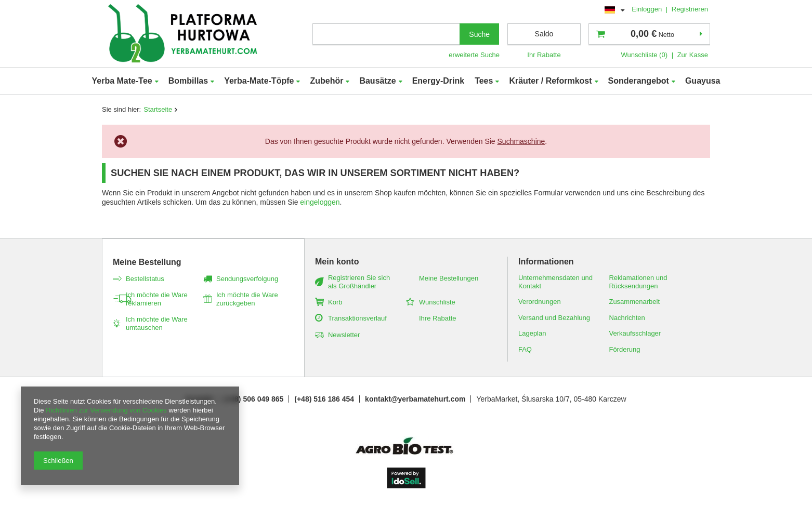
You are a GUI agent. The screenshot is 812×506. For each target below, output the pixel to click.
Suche (479, 34)
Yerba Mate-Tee (122, 81)
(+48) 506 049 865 (253, 399)
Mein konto (337, 262)
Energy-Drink (438, 81)
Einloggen (648, 9)
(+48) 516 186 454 (324, 399)
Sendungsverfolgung (247, 279)
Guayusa (703, 81)
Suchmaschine (521, 141)
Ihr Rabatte (544, 55)
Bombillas (188, 81)
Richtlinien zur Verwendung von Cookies (106, 410)
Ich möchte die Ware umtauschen (157, 323)
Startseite (158, 109)
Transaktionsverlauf (357, 318)
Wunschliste (437, 302)
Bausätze (377, 81)
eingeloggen (320, 202)
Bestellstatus (145, 279)
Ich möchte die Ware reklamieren (157, 299)
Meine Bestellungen (449, 278)
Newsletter (344, 335)
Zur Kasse (693, 55)
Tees (484, 81)
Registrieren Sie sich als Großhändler (359, 282)
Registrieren (690, 9)
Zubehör (326, 81)
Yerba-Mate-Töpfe (259, 81)
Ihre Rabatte (438, 318)
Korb (335, 302)
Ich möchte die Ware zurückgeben (247, 299)
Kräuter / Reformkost (550, 81)
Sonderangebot (639, 81)
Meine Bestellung (147, 262)
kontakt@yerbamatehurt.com (415, 399)
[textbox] (386, 34)
